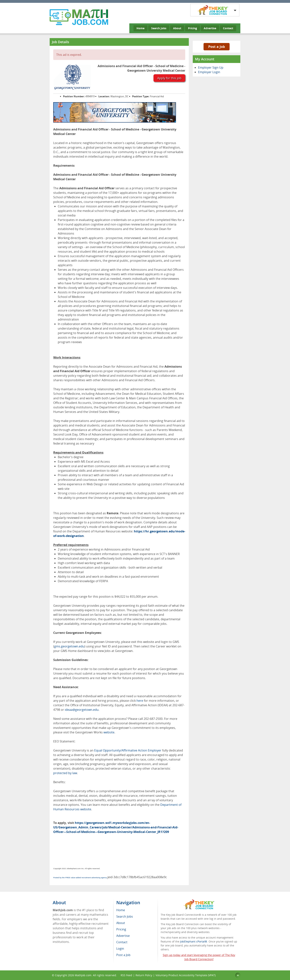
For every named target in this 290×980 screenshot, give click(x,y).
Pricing (192, 28)
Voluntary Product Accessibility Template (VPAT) (186, 975)
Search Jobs (159, 28)
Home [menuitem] (121, 910)
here (140, 701)
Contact (228, 28)
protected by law (65, 773)
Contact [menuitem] (122, 942)
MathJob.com (83, 975)
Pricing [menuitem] (121, 929)
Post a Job (217, 47)
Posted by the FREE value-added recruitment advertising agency (80, 878)
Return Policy (144, 975)
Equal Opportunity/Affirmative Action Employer (128, 750)
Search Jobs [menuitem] (125, 916)
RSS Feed (126, 975)
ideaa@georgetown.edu (82, 710)
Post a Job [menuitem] (123, 955)
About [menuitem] (121, 923)
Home (140, 28)
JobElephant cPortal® (194, 941)
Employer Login (209, 72)
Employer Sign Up (211, 67)
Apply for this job (169, 78)
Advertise (210, 28)
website (109, 732)
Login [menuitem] (120, 949)
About (177, 28)
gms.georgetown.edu (69, 646)
